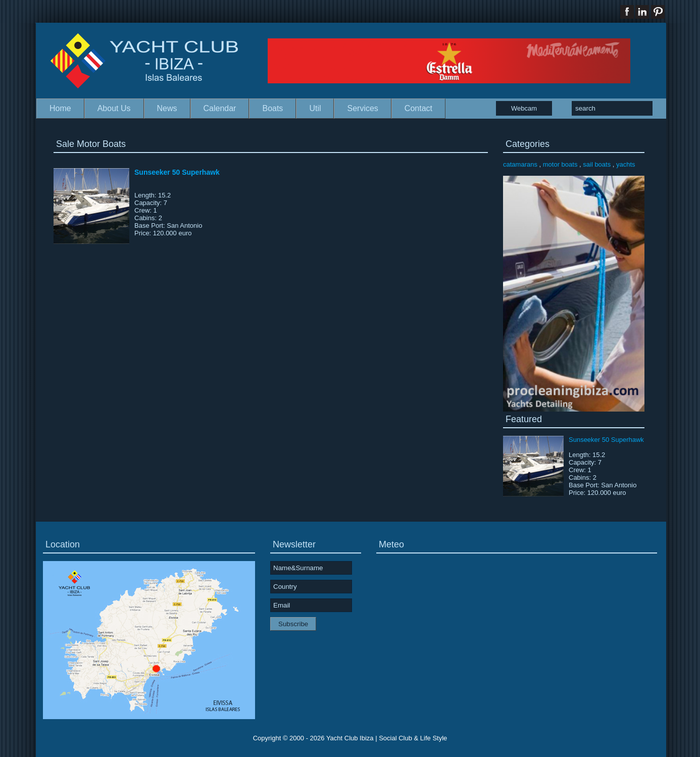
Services (362, 108)
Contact (418, 108)
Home (60, 108)
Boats (272, 108)
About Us (114, 108)
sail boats (597, 164)
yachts (626, 164)
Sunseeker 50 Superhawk (177, 172)
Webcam (524, 108)
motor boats (560, 164)
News (167, 108)
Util (315, 108)
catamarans (520, 164)
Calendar (220, 108)
